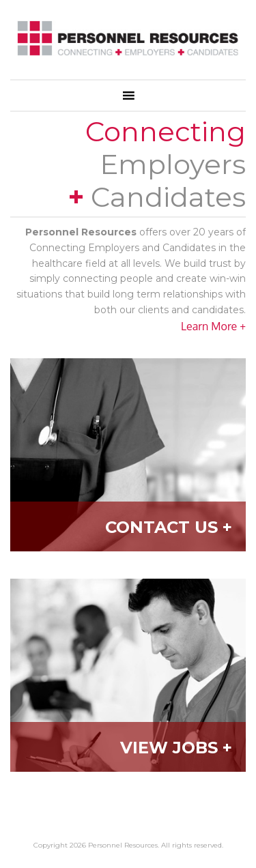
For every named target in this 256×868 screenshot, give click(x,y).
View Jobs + (176, 748)
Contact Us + (169, 527)
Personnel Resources (128, 43)
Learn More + (213, 326)
